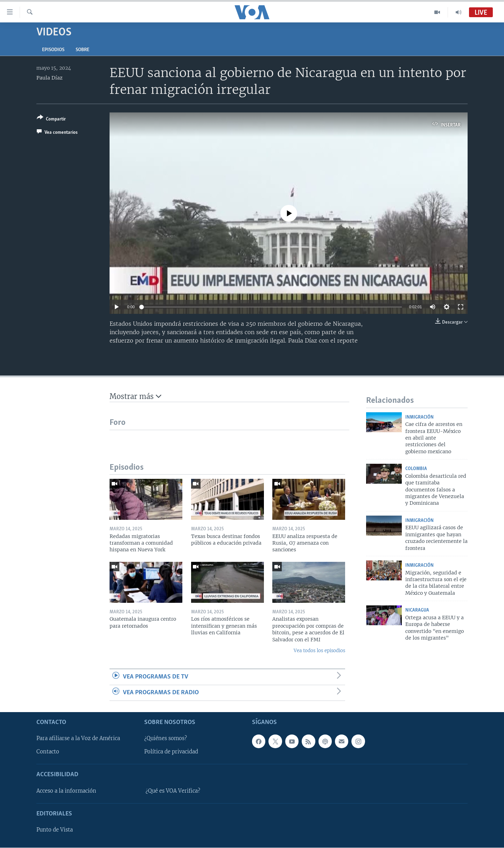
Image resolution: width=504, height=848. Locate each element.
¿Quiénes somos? (166, 739)
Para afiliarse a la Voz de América (78, 739)
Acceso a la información (66, 791)
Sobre (82, 50)
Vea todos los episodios (319, 651)
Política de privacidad (171, 752)
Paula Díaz (50, 78)
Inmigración (419, 417)
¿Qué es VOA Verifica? (173, 791)
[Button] (51, 120)
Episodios (53, 50)
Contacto (48, 752)
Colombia (416, 469)
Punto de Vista (55, 830)
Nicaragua (417, 610)
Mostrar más (135, 396)
